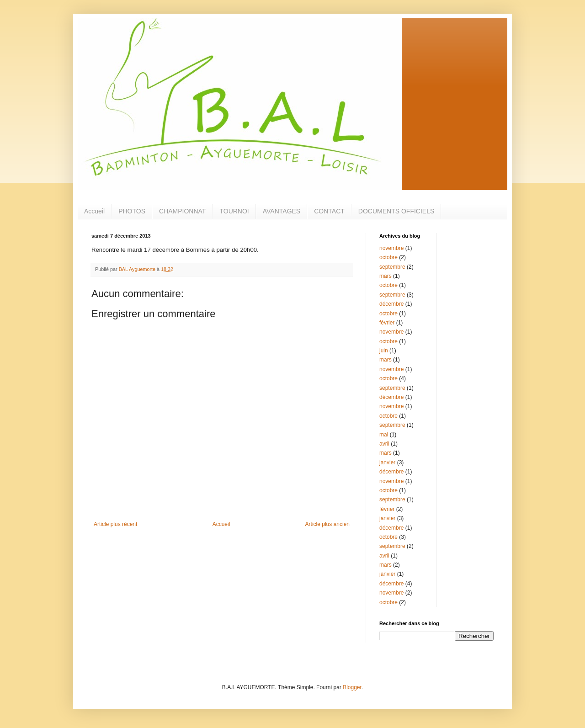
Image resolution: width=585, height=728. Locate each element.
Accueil (94, 211)
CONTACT (329, 211)
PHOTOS (132, 211)
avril (384, 444)
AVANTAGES (282, 211)
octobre (388, 257)
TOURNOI (234, 211)
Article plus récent (115, 524)
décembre (391, 304)
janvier (387, 462)
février (387, 323)
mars (386, 276)
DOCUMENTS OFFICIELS (396, 211)
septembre (392, 267)
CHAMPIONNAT (182, 211)
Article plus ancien (327, 524)
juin (384, 351)
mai (384, 435)
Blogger (352, 687)
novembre (391, 248)
